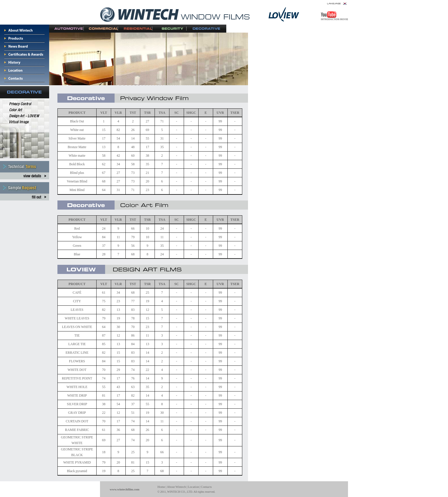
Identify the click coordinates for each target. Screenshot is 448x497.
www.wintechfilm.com (125, 489)
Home (161, 487)
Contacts (206, 487)
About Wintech (176, 487)
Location (193, 487)
